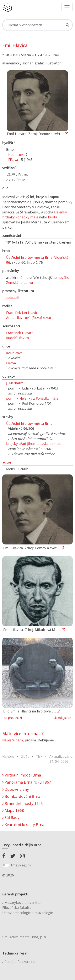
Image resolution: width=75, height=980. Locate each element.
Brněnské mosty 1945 (23, 803)
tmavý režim (21, 865)
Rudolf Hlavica (18, 338)
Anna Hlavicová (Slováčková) (29, 318)
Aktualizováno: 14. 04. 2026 (61, 759)
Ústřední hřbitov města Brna (29, 423)
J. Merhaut (14, 383)
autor (7, 462)
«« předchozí (13, 718)
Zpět (25, 756)
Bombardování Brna (21, 796)
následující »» (62, 718)
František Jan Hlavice (23, 313)
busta (53, 217)
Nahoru (8, 756)
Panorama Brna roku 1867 (27, 782)
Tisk (39, 756)
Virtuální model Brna (22, 775)
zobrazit (13, 297)
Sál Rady (11, 817)
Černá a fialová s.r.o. (19, 962)
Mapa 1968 (13, 810)
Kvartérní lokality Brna (23, 825)
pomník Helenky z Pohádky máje (32, 398)
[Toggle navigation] (67, 7)
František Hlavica (20, 333)
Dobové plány (16, 789)
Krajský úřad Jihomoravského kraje (34, 444)
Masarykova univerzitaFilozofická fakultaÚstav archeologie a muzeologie (28, 908)
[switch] (6, 865)
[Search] (37, 25)
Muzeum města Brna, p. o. (24, 937)
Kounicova (16, 155)
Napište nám (13, 740)
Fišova (13, 160)
